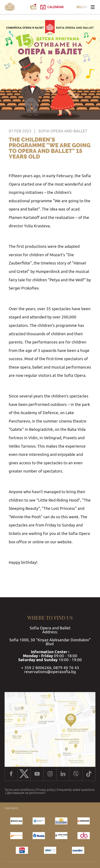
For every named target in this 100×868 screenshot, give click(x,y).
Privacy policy (45, 790)
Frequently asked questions (76, 790)
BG (79, 7)
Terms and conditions (19, 790)
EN (85, 7)
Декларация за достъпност (26, 793)
